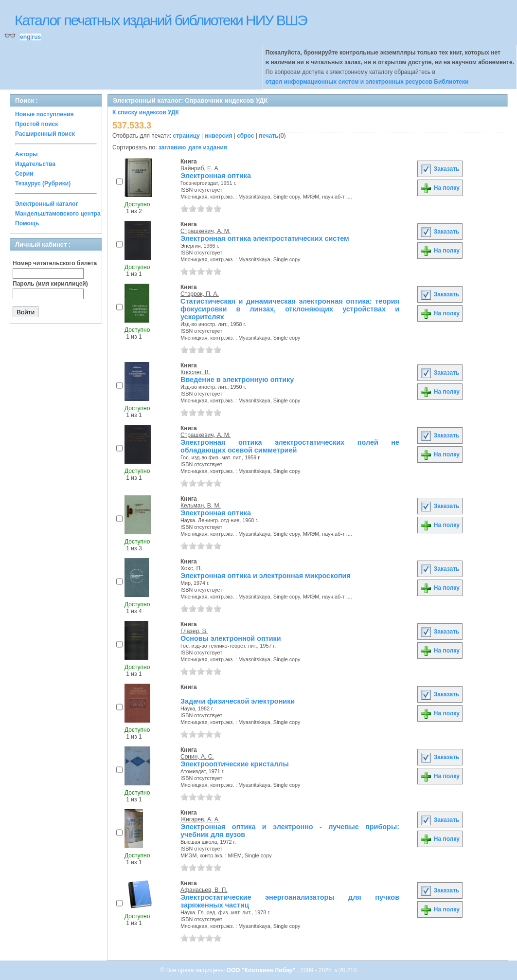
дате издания (207, 147)
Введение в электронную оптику (237, 380)
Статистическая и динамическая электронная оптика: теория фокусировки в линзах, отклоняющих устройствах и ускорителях (290, 309)
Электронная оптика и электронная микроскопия (266, 576)
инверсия (219, 136)
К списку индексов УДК (146, 112)
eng (25, 37)
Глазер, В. (194, 631)
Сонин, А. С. (197, 757)
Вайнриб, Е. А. (200, 168)
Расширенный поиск (45, 134)
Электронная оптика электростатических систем (265, 238)
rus (36, 37)
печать (269, 136)
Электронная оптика (216, 176)
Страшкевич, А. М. (205, 231)
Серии (24, 174)
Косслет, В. (195, 372)
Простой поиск (36, 124)
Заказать (440, 169)
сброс (245, 136)
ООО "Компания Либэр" (262, 970)
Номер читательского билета (55, 263)
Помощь (27, 223)
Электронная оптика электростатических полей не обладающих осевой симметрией (290, 446)
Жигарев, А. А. (200, 819)
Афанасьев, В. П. (204, 890)
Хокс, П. (191, 568)
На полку (440, 188)
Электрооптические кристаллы (235, 764)
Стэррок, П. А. (200, 294)
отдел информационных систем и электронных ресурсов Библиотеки (367, 82)
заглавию (172, 147)
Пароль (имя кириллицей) (50, 284)
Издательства (35, 164)
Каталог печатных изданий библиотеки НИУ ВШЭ (161, 20)
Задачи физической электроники (238, 701)
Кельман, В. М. (201, 506)
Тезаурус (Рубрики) (43, 183)
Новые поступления (45, 114)
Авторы (27, 154)
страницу (187, 136)
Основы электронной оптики (231, 638)
